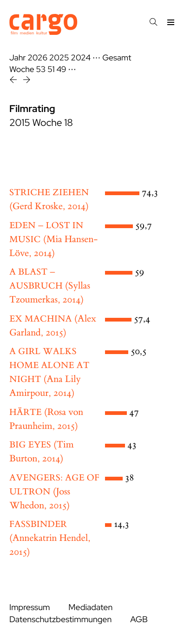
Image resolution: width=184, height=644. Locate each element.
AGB (139, 620)
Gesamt (117, 58)
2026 (37, 58)
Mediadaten (90, 608)
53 (41, 69)
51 (51, 69)
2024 (81, 58)
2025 (59, 58)
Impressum (30, 608)
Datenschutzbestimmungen (60, 620)
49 (61, 69)
